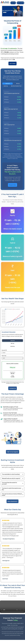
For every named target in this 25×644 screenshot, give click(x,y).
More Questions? (12, 504)
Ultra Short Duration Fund (16, 88)
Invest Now (13, 3)
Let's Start (12, 63)
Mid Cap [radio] (13, 346)
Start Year (4, 358)
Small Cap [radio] (13, 349)
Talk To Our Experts (13, 454)
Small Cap (6, 88)
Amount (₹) (4, 352)
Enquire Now (12, 187)
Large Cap (7, 86)
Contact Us (13, 391)
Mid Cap (18, 86)
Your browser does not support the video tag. (12, 609)
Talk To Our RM (20, 3)
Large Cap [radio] (12, 343)
